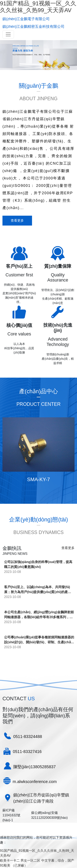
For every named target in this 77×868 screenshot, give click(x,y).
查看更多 (17, 220)
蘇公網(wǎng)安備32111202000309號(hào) (49, 815)
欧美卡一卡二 (10, 860)
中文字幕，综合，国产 (58, 860)
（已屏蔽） (19, 865)
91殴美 (5, 865)
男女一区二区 (30, 860)
